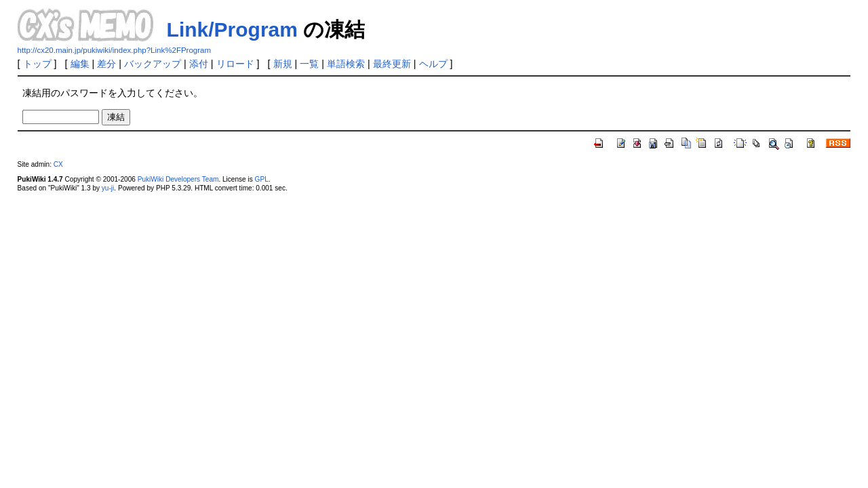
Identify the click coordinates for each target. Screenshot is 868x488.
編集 (80, 64)
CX (58, 164)
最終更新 (392, 64)
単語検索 (346, 64)
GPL (262, 179)
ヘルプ (433, 64)
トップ (37, 64)
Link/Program (232, 29)
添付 (199, 64)
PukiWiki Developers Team (178, 179)
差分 (106, 64)
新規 (283, 64)
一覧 (309, 64)
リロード (235, 64)
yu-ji (108, 188)
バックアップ (153, 64)
